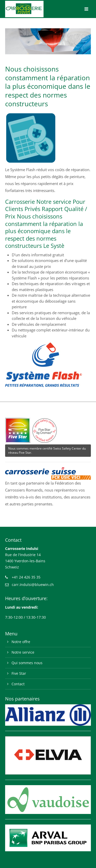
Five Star (19, 673)
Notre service (23, 652)
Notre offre (21, 642)
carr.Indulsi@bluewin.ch (33, 585)
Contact (18, 684)
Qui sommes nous (27, 663)
